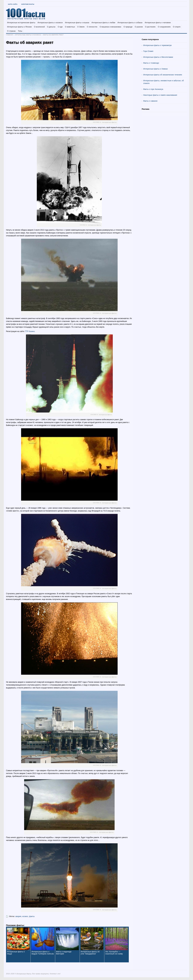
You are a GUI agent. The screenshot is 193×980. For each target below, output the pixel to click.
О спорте (177, 27)
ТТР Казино (30, 331)
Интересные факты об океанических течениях (163, 75)
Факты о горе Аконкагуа (153, 89)
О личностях (92, 27)
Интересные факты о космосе (50, 23)
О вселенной (39, 27)
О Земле (81, 27)
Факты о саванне (150, 101)
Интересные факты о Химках (155, 69)
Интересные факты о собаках (130, 23)
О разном (139, 27)
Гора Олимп (148, 51)
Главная (9, 35)
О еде (60, 27)
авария (18, 916)
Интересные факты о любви (103, 23)
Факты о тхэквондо (151, 63)
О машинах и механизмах (111, 27)
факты (32, 916)
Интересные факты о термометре (157, 45)
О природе (128, 27)
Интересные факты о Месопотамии (158, 57)
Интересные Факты (24, 974)
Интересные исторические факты (21, 23)
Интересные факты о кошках (77, 23)
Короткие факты (28, 4)
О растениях (150, 27)
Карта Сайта (13, 4)
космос (25, 916)
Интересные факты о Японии (19, 27)
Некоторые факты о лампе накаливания (160, 95)
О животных (70, 27)
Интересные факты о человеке (158, 23)
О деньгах (51, 27)
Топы (20, 31)
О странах (11, 31)
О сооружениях (164, 27)
